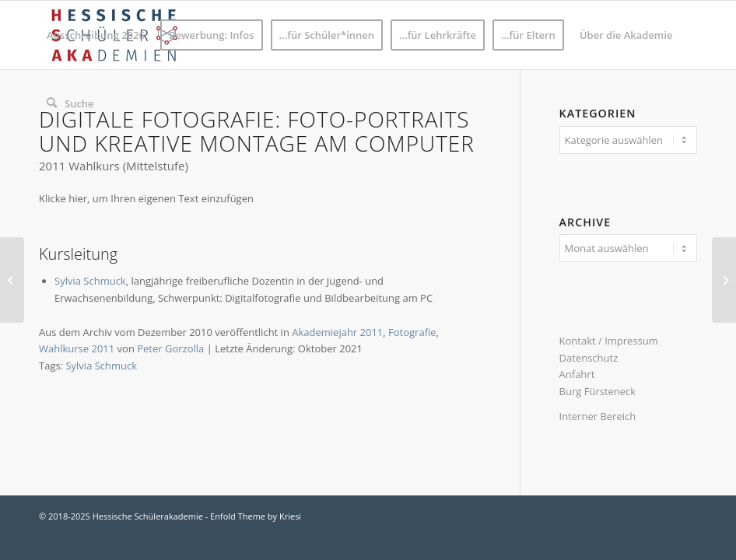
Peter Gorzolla (170, 348)
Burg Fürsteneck (598, 391)
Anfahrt (577, 374)
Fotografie (412, 332)
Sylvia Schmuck (90, 281)
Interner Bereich (598, 416)
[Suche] (70, 103)
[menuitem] (96, 35)
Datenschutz (589, 358)
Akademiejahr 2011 (337, 332)
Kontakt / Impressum (609, 341)
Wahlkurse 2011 (77, 348)
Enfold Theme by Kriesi (256, 516)
